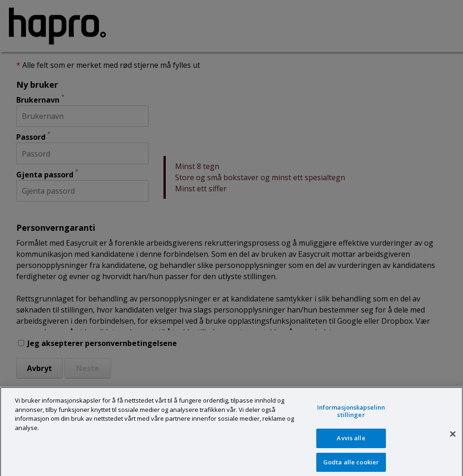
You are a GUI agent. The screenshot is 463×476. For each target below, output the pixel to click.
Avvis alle (351, 443)
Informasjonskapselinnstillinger (351, 416)
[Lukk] (453, 438)
